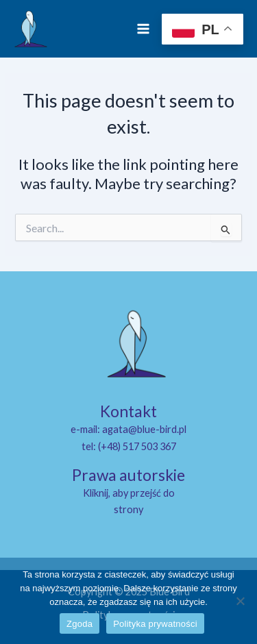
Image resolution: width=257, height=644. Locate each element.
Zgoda (79, 624)
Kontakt (128, 411)
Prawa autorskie (128, 475)
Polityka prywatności (155, 624)
